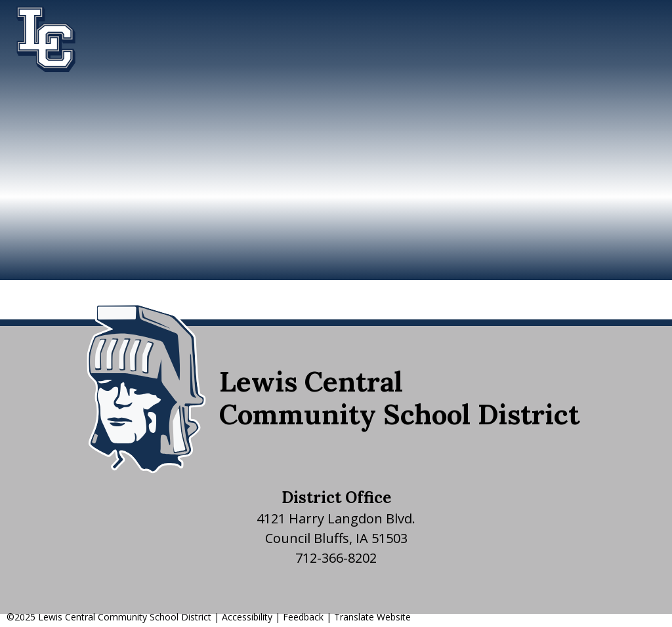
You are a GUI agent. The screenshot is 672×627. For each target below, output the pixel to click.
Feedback (303, 617)
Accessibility (247, 617)
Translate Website (372, 617)
